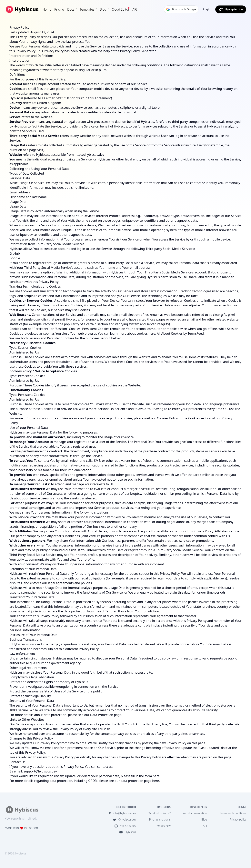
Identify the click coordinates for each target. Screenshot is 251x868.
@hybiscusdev (124, 819)
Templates (88, 9)
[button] (181, 9)
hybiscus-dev (125, 826)
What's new (164, 826)
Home (47, 9)
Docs (72, 9)
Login (207, 9)
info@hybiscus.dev (123, 813)
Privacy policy (238, 819)
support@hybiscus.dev (40, 771)
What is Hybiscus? (160, 813)
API (135, 9)
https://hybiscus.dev (89, 155)
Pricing (59, 9)
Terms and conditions (233, 813)
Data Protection (102, 715)
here (156, 776)
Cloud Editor (121, 9)
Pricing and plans (160, 819)
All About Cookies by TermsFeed (180, 333)
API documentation (195, 813)
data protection (132, 781)
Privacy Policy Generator (138, 51)
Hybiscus (128, 832)
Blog (104, 9)
